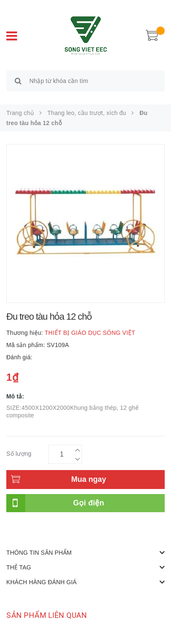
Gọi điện (89, 503)
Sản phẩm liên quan (47, 615)
